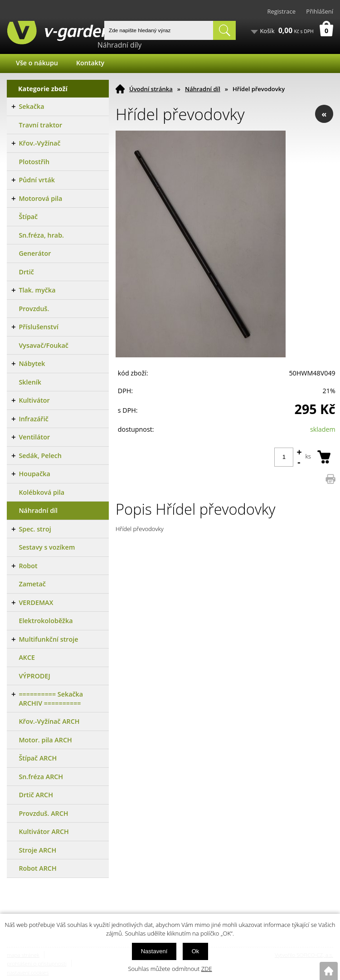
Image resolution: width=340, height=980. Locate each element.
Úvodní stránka (151, 89)
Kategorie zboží (43, 89)
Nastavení (154, 951)
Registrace (281, 11)
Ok (196, 951)
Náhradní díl (203, 89)
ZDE (207, 969)
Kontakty (90, 63)
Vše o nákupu (37, 63)
